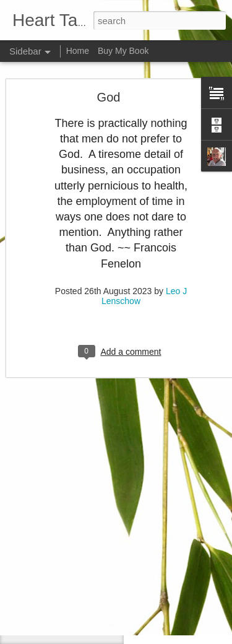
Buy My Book (123, 51)
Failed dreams (54, 633)
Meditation (47, 549)
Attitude (43, 605)
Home (78, 51)
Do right (43, 577)
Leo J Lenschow (178, 544)
